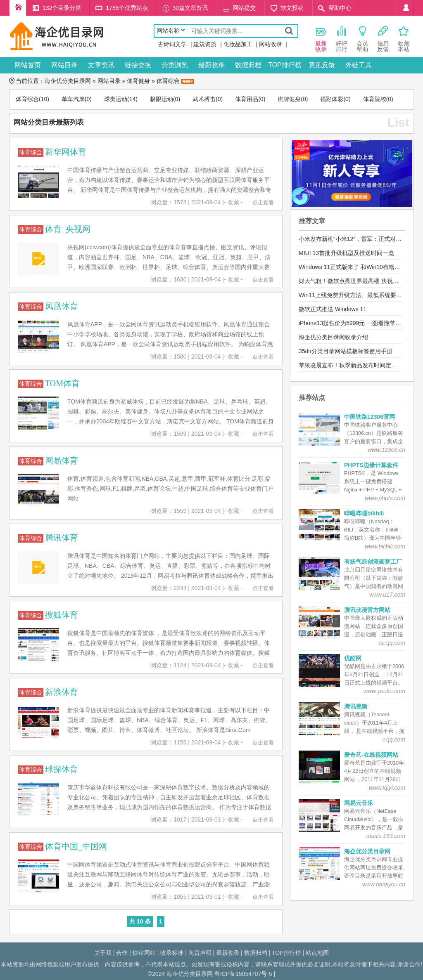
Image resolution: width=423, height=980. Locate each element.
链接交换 (138, 65)
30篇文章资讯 (190, 8)
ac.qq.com (392, 643)
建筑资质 (205, 44)
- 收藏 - (233, 202)
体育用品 (247, 99)
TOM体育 (62, 383)
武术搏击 (204, 99)
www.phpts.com (385, 498)
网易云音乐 (359, 803)
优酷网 (353, 658)
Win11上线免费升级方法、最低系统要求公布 (356, 295)
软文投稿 (292, 8)
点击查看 (263, 202)
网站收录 (271, 44)
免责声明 (200, 953)
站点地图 (317, 953)
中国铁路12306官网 (370, 417)
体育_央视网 (68, 229)
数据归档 (248, 65)
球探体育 (62, 769)
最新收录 (211, 65)
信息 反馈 (383, 39)
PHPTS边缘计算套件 (371, 465)
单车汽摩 (73, 99)
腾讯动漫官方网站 (367, 610)
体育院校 (375, 99)
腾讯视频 (356, 706)
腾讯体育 (62, 538)
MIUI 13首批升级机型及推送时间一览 (346, 253)
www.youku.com (384, 691)
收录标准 (172, 953)
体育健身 (138, 81)
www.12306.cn (386, 450)
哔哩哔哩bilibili (364, 513)
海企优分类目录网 (68, 81)
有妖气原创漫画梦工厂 (373, 562)
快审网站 (144, 953)
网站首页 (28, 65)
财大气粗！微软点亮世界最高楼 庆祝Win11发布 (360, 281)
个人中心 (405, 8)
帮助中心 (340, 8)
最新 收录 (321, 39)
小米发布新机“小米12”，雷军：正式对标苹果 (356, 239)
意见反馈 (322, 65)
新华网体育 (66, 152)
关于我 (103, 953)
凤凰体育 (62, 306)
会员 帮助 (362, 39)
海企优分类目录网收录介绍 (333, 337)
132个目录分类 (62, 8)
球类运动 (116, 99)
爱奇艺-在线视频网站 (371, 755)
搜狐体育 (62, 615)
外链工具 (359, 65)
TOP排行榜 (285, 65)
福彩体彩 (332, 99)
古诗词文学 (172, 44)
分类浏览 (175, 65)
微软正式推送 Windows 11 (333, 309)
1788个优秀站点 (127, 8)
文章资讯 (101, 65)
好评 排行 (342, 39)
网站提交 (244, 8)
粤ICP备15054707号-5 (243, 974)
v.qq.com (394, 739)
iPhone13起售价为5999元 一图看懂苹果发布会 (359, 323)
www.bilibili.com (385, 546)
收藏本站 (404, 39)
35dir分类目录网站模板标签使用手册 (346, 351)
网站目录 (64, 65)
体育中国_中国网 (76, 846)
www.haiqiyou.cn (384, 884)
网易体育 (62, 460)
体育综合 (168, 81)
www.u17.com (387, 595)
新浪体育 (62, 692)
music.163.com (386, 836)
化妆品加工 (238, 44)
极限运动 (162, 99)
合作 (122, 953)
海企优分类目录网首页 (18, 8)
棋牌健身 (289, 99)
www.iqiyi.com (387, 788)
